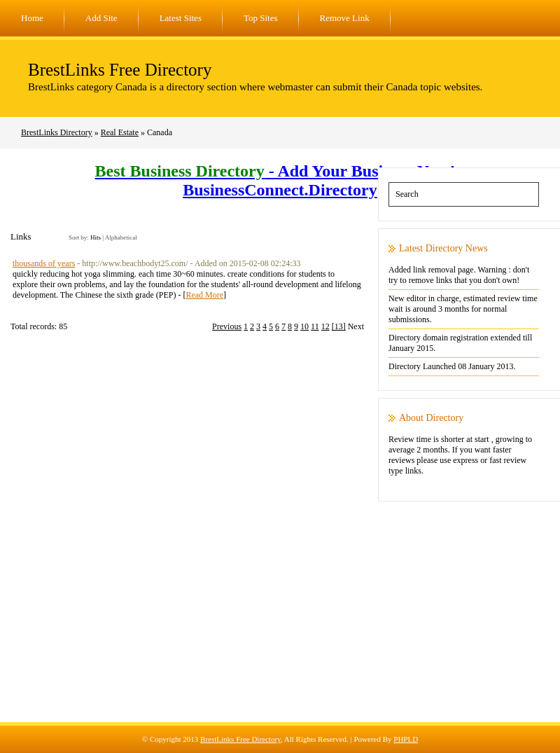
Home (32, 18)
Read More (204, 295)
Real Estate (120, 132)
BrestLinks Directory (57, 132)
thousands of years (44, 263)
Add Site (101, 18)
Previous (227, 326)
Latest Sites (181, 18)
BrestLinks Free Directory (120, 70)
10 (304, 326)
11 (315, 326)
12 (325, 326)
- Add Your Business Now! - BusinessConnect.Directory (280, 180)
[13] (339, 326)
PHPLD (406, 739)
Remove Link (345, 18)
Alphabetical (121, 237)
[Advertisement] (280, 624)
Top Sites (261, 18)
